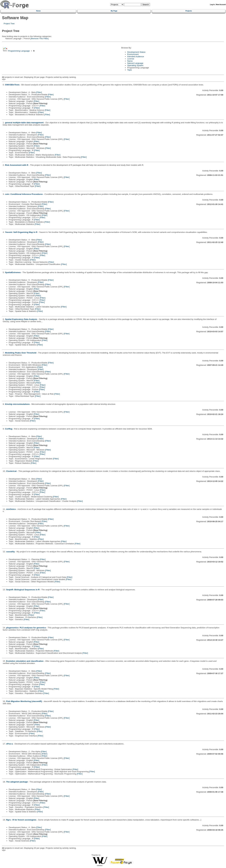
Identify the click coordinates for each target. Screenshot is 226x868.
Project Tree (9, 24)
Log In (212, 5)
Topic (130, 70)
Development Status (136, 52)
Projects (189, 11)
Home (38, 11)
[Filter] (39, 92)
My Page (114, 11)
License (131, 59)
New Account (221, 5)
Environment (133, 54)
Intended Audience (136, 57)
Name (130, 61)
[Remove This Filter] (39, 39)
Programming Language (19, 51)
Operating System (135, 65)
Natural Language (135, 63)
